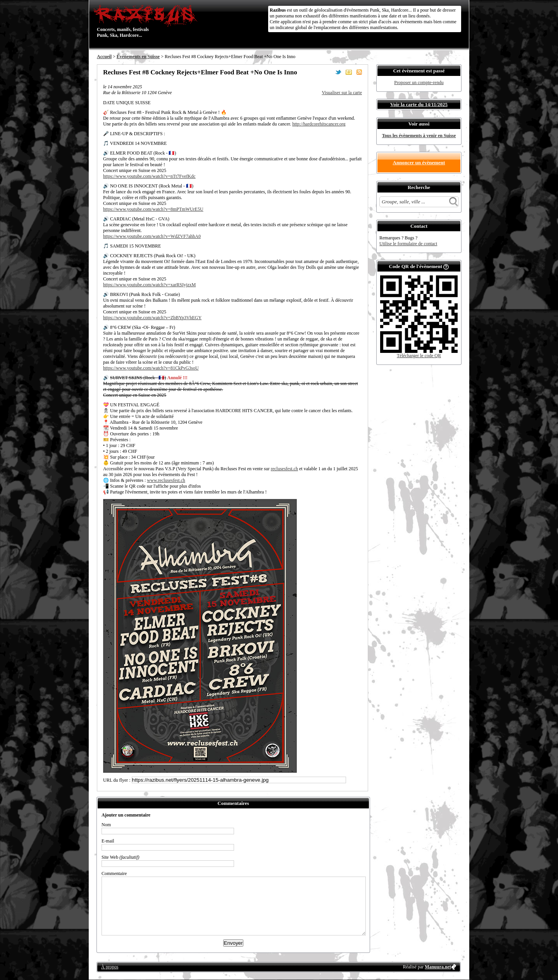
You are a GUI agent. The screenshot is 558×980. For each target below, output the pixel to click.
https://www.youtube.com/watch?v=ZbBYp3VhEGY (152, 318)
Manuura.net (438, 967)
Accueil (104, 57)
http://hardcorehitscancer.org (319, 124)
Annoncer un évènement (419, 162)
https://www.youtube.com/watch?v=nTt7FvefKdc (149, 176)
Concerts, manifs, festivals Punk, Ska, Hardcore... (147, 21)
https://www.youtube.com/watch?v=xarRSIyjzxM (149, 285)
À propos (110, 967)
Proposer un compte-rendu (419, 83)
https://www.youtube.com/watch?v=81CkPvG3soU (151, 368)
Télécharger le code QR (419, 356)
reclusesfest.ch (284, 469)
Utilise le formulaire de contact (408, 244)
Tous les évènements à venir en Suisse (419, 136)
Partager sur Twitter (338, 72)
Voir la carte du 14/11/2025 (419, 104)
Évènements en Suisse (138, 57)
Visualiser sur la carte (342, 93)
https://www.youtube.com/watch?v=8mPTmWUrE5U (153, 209)
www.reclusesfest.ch (166, 480)
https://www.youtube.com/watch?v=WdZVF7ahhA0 (152, 236)
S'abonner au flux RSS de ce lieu (359, 72)
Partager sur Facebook (328, 72)
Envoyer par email (349, 72)
